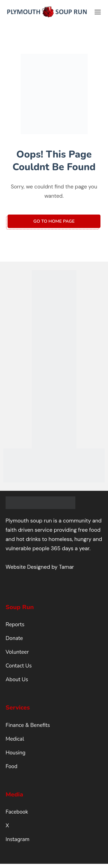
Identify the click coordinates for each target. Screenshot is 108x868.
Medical (15, 739)
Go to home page (54, 221)
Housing (15, 753)
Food (11, 766)
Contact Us (19, 666)
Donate (14, 638)
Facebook (17, 812)
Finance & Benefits (28, 725)
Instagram (18, 839)
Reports (15, 625)
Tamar (66, 567)
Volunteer (17, 652)
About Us (17, 680)
